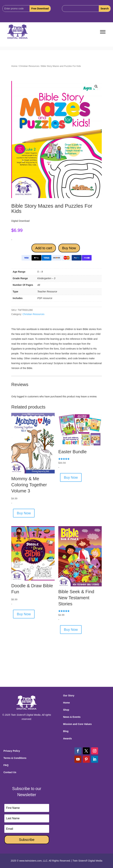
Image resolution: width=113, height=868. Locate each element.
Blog (66, 731)
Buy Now (69, 248)
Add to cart (44, 248)
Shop (66, 710)
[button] (96, 87)
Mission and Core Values (77, 724)
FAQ (6, 765)
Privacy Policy (12, 751)
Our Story (69, 696)
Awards (67, 739)
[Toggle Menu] (103, 32)
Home (14, 66)
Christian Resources (29, 66)
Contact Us (10, 772)
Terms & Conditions (15, 758)
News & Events (72, 717)
